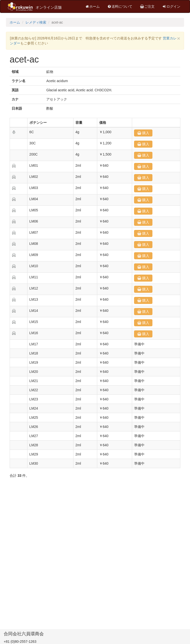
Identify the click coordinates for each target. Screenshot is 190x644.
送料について (120, 6)
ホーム (92, 6)
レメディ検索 (36, 22)
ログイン (171, 6)
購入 (145, 133)
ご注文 (147, 6)
